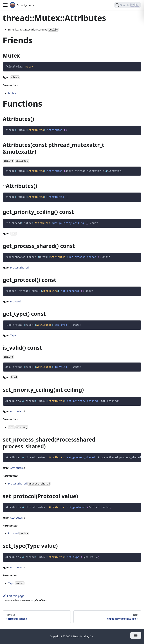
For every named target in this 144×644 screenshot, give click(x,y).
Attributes (16, 411)
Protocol (15, 301)
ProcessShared (19, 267)
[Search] (128, 5)
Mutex (12, 93)
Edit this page (13, 596)
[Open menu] (136, 635)
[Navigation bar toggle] (5, 5)
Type (13, 335)
